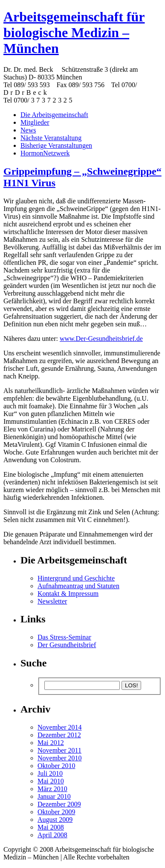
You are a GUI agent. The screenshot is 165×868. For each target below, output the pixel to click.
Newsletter (52, 601)
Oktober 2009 (56, 812)
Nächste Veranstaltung (51, 138)
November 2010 (60, 758)
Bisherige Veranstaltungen (56, 145)
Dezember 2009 (59, 804)
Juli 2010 (50, 773)
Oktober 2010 (56, 766)
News (28, 130)
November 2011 (59, 750)
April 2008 (52, 835)
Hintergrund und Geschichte (76, 578)
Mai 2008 (51, 827)
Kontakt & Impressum (68, 594)
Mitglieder (35, 122)
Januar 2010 (54, 796)
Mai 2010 (51, 781)
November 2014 (60, 727)
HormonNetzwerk (45, 153)
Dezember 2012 (59, 735)
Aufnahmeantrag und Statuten (78, 586)
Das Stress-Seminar (64, 637)
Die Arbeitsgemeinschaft (54, 115)
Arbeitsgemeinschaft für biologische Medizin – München (74, 32)
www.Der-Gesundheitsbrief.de (101, 339)
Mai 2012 (51, 743)
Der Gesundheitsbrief (67, 645)
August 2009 (55, 820)
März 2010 (52, 789)
